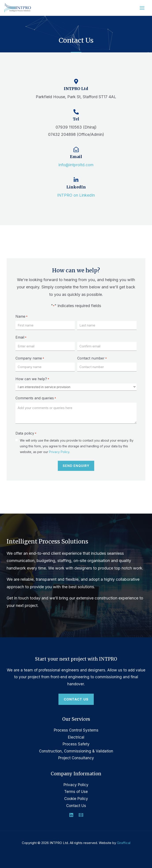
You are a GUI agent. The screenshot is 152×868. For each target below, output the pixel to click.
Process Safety (76, 744)
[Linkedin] (71, 815)
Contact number (92, 358)
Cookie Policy (76, 799)
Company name (30, 358)
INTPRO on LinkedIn (76, 195)
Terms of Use (76, 792)
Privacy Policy (59, 452)
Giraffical (124, 843)
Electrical (76, 737)
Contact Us (76, 806)
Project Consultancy (76, 758)
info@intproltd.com (76, 165)
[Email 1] (81, 815)
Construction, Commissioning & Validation (76, 751)
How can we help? (32, 379)
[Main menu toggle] (142, 8)
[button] (76, 699)
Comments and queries (36, 398)
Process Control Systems (76, 730)
